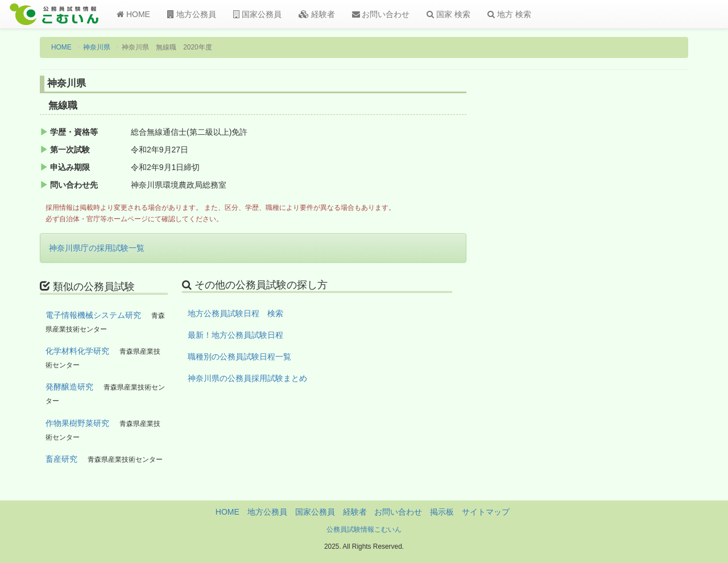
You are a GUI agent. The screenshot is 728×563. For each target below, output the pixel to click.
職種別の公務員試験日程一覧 (239, 357)
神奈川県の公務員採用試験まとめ (247, 378)
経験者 (317, 14)
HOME (133, 14)
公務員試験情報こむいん (364, 529)
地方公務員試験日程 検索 (235, 313)
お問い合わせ (381, 14)
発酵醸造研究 (69, 387)
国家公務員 (257, 14)
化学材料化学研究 (77, 351)
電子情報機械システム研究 (93, 315)
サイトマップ (486, 512)
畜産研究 (61, 459)
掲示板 (442, 512)
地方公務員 (192, 14)
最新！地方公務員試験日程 (235, 335)
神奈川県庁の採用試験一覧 (97, 248)
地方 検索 (509, 14)
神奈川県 (97, 47)
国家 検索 (448, 14)
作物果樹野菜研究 (77, 423)
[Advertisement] (614, 263)
